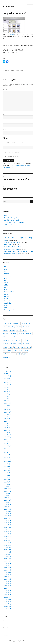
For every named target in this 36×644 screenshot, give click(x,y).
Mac (5, 337)
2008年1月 (7, 529)
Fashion (7, 283)
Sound (6, 305)
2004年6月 (8, 604)
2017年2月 (7, 396)
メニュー (30, 6)
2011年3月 (7, 477)
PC (24, 344)
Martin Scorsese (23, 337)
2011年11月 (8, 459)
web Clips (7, 354)
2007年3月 (8, 536)
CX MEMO (7, 245)
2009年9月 (8, 493)
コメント (6, 90)
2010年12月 (8, 484)
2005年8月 (8, 572)
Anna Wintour (26, 323)
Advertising (16, 323)
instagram (29, 334)
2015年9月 (8, 414)
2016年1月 (7, 405)
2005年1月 (7, 588)
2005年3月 (8, 584)
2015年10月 (8, 412)
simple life (8, 303)
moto (12, 340)
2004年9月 (8, 597)
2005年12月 (8, 563)
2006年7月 (8, 550)
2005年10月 (8, 568)
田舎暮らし (7, 357)
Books (6, 271)
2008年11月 (8, 507)
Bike (6, 267)
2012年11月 (8, 437)
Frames (24, 330)
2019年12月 (8, 378)
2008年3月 (8, 525)
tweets (15, 350)
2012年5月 (7, 448)
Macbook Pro (12, 337)
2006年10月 (8, 545)
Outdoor (7, 296)
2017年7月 (7, 392)
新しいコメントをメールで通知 (12, 153)
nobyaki (12, 34)
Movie (6, 294)
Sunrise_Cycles (26, 347)
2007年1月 (7, 538)
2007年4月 (8, 534)
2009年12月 (8, 487)
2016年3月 (7, 401)
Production (8, 301)
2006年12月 (8, 541)
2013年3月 (7, 428)
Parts (19, 344)
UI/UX (21, 350)
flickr (6, 285)
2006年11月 (8, 543)
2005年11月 (8, 565)
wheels (14, 354)
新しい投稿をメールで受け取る (12, 156)
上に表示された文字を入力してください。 (13, 142)
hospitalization (9, 292)
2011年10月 (8, 462)
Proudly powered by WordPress (18, 641)
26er (5, 323)
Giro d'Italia (13, 334)
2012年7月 (7, 444)
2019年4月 (8, 383)
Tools (10, 350)
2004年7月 (8, 602)
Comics (7, 274)
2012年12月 (8, 435)
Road (5, 347)
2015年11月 (8, 410)
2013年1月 (7, 432)
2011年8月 (7, 466)
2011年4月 (7, 475)
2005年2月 (8, 586)
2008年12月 (8, 505)
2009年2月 (8, 500)
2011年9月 (7, 464)
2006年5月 (8, 552)
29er (9, 323)
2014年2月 (7, 421)
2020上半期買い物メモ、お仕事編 (14, 222)
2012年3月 (7, 450)
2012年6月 (8, 446)
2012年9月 (8, 439)
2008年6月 (8, 518)
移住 (13, 357)
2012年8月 (7, 441)
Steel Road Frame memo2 (12, 242)
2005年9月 (8, 570)
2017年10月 (8, 387)
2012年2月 (7, 453)
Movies (18, 340)
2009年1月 (8, 502)
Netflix (6, 344)
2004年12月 (8, 590)
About (5, 616)
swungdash (8, 6)
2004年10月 (8, 595)
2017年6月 (7, 394)
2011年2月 (7, 480)
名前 (5, 114)
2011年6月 (7, 471)
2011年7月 (7, 468)
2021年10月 (8, 371)
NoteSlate (13, 344)
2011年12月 (8, 457)
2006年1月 (8, 561)
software (17, 347)
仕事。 (6, 216)
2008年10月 (8, 509)
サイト (4, 130)
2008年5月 (8, 520)
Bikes (9, 327)
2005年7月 (8, 575)
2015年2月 (7, 417)
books (19, 327)
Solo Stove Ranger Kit (11, 218)
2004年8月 (8, 599)
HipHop (21, 334)
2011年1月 (7, 482)
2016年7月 (7, 398)
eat (5, 280)
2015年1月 (7, 419)
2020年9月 (8, 376)
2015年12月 (8, 408)
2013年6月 (7, 423)
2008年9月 (8, 511)
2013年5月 (7, 426)
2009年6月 (8, 498)
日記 (19, 354)
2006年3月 (8, 556)
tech (6, 308)
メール (5, 122)
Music (29, 340)
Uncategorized (9, 310)
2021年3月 (7, 374)
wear (27, 350)
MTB (24, 340)
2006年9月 (8, 547)
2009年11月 (8, 489)
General (21, 71)
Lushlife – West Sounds (12, 220)
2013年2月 (7, 430)
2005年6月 (8, 577)
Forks (18, 330)
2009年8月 (8, 496)
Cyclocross (26, 327)
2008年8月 (8, 514)
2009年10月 (8, 491)
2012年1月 (7, 455)
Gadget (6, 334)
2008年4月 (8, 523)
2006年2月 (8, 559)
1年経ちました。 (9, 225)
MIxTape (6, 340)
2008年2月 (8, 527)
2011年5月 (7, 473)
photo (6, 299)
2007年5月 (8, 532)
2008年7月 (8, 516)
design (6, 278)
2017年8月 (7, 389)
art (4, 327)
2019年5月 (8, 380)
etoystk (7, 71)
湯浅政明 (25, 354)
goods (6, 290)
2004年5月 (8, 606)
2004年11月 (8, 593)
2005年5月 (8, 579)
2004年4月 (8, 608)
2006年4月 (8, 554)
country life (8, 276)
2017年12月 (8, 385)
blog (6, 269)
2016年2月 (8, 403)
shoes (10, 347)
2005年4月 (8, 581)
